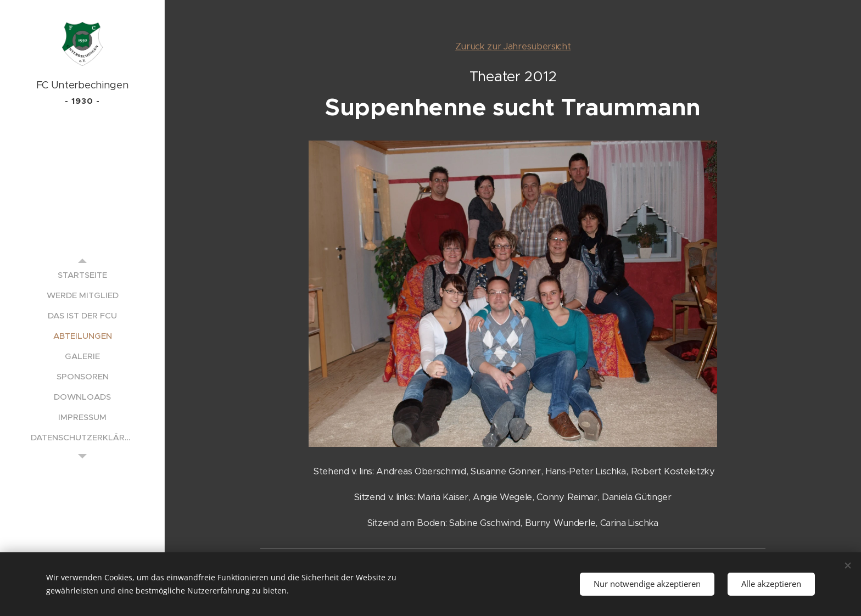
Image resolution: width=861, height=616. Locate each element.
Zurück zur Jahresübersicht (513, 46)
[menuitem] (82, 275)
